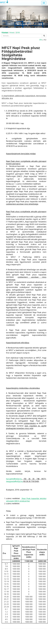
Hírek (12, 33)
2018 (18, 33)
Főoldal (5, 33)
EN (41, 40)
